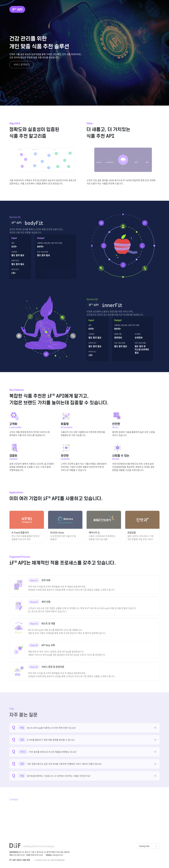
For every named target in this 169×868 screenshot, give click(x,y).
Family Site (148, 846)
